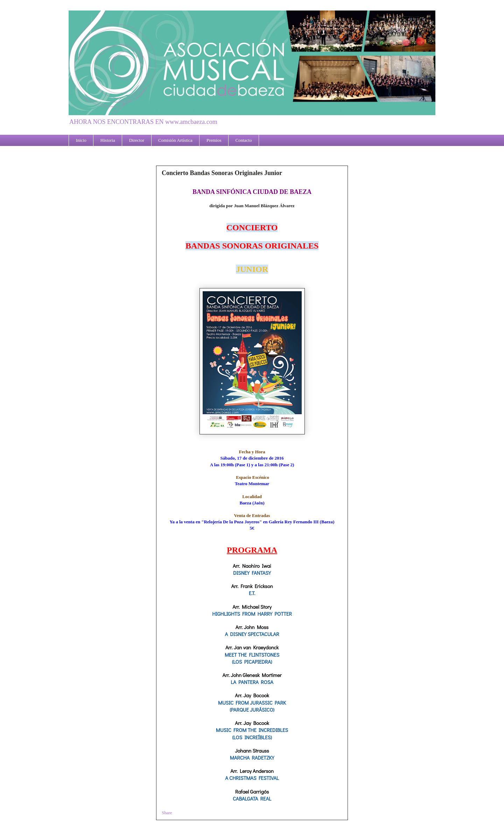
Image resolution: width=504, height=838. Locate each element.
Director (137, 140)
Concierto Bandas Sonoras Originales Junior (222, 173)
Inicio (81, 140)
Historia (108, 140)
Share (167, 813)
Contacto (244, 140)
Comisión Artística (175, 140)
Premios (214, 140)
